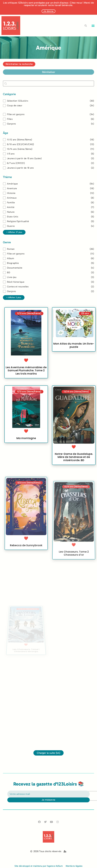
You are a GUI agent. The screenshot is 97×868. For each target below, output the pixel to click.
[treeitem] (48, 140)
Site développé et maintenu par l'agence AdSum (39, 866)
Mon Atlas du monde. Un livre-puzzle (74, 354)
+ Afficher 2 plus (14, 297)
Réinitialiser (49, 72)
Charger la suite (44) (48, 753)
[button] (93, 26)
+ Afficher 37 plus (14, 232)
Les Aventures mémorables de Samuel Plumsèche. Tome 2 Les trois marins (26, 374)
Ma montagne (26, 449)
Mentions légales (74, 866)
